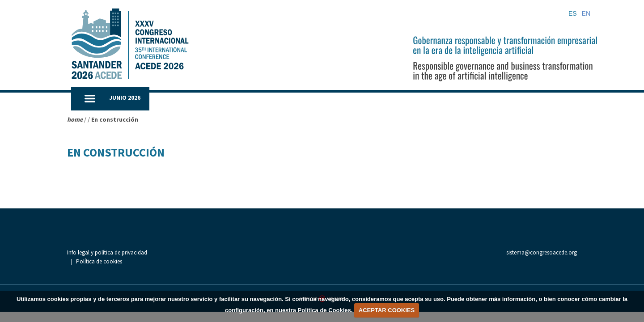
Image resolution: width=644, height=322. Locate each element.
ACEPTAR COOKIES (387, 310)
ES (573, 13)
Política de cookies (179, 253)
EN (586, 13)
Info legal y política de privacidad (107, 253)
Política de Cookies (324, 310)
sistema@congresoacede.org (542, 252)
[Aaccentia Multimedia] (322, 289)
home (75, 119)
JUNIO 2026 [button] (125, 97)
